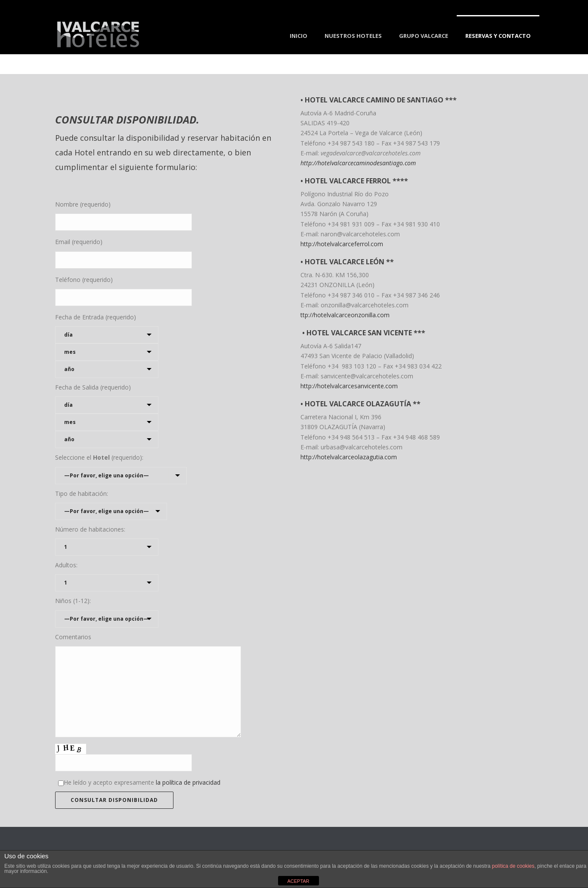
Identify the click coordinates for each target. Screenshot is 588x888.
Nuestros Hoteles (353, 36)
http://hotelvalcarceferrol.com (342, 244)
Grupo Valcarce (424, 36)
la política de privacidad (188, 782)
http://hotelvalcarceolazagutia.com (349, 457)
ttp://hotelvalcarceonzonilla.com (345, 315)
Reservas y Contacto (498, 36)
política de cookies (513, 866)
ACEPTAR (298, 881)
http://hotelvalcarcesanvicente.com (349, 386)
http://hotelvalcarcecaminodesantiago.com (358, 163)
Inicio (299, 36)
